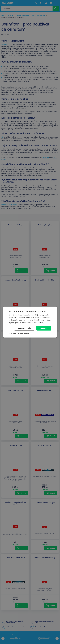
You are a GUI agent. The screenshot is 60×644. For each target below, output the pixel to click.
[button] (19, 333)
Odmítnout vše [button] (24, 328)
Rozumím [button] (44, 328)
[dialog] (30, 322)
